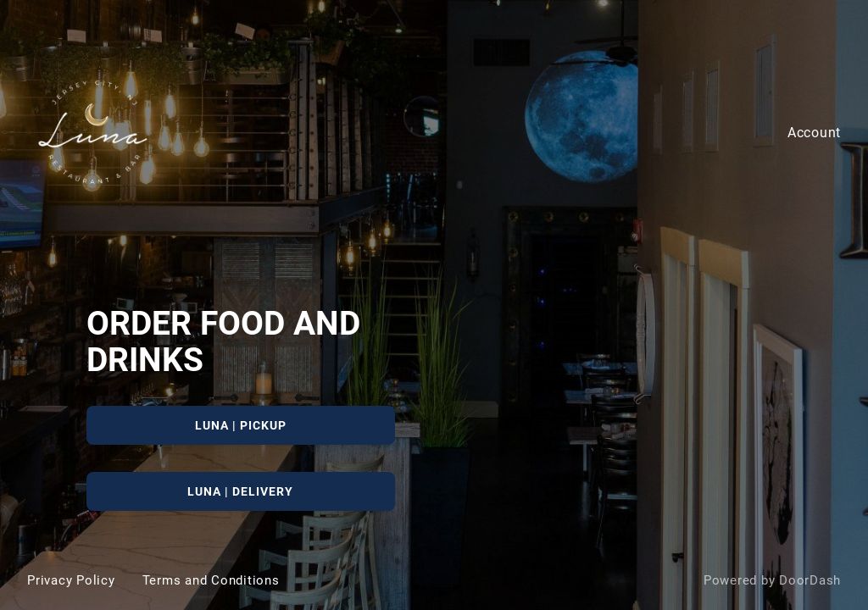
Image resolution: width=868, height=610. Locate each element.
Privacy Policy (71, 580)
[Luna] (434, 305)
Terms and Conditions (211, 580)
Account (814, 133)
